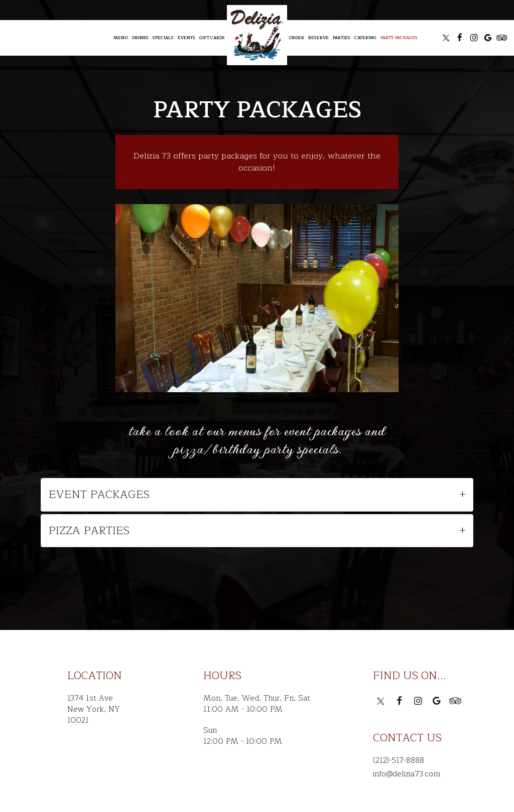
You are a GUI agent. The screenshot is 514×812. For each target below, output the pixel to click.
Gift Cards (212, 38)
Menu (121, 38)
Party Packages (399, 38)
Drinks (140, 38)
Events (186, 38)
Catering (365, 38)
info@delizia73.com (407, 774)
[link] (257, 35)
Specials (163, 38)
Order (297, 38)
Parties (342, 38)
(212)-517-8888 (399, 760)
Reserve (318, 38)
